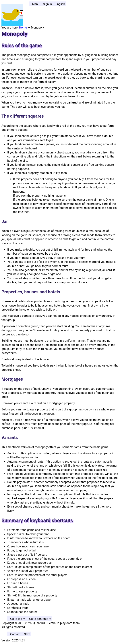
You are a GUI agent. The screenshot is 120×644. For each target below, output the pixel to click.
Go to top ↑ (18, 619)
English (60, 4)
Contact (15, 634)
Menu (36, 4)
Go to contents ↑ (40, 619)
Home (23, 28)
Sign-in (47, 4)
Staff (27, 634)
